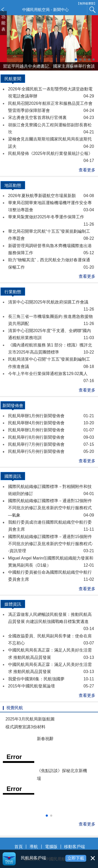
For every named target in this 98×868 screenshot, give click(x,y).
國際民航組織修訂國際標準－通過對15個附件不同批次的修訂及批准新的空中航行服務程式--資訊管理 (51, 544)
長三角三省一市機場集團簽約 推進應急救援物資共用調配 (51, 321)
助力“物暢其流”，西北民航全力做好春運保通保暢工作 (51, 264)
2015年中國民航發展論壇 (51, 686)
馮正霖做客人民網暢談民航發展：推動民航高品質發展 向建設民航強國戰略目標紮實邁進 (51, 622)
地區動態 (13, 186)
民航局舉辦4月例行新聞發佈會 (51, 423)
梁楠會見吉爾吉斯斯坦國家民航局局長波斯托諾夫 (51, 143)
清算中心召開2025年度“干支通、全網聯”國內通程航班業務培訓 (51, 335)
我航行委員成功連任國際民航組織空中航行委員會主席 (51, 527)
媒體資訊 (13, 605)
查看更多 (87, 170)
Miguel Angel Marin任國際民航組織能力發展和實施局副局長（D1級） (51, 562)
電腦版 (51, 847)
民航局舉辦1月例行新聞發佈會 (51, 416)
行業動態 (13, 293)
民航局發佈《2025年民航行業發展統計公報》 (51, 158)
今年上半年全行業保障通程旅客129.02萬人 (51, 378)
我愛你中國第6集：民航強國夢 (51, 679)
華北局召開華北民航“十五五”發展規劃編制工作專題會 (51, 236)
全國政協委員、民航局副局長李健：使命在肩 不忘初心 (51, 640)
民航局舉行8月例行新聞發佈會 (51, 437)
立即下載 (76, 858)
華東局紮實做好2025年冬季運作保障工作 (51, 221)
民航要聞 (13, 80)
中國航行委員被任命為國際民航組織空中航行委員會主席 (51, 577)
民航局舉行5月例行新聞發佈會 (51, 451)
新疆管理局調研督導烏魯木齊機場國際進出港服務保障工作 (51, 250)
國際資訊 (13, 477)
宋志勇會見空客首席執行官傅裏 (51, 118)
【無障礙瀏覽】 (87, 4)
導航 (34, 847)
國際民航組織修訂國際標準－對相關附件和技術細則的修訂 (51, 491)
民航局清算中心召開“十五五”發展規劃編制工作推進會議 (51, 364)
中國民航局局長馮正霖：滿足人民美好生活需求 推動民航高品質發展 (51, 654)
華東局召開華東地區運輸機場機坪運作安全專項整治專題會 (51, 207)
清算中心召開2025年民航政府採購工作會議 (51, 306)
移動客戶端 (74, 847)
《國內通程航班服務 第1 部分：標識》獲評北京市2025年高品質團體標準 (51, 349)
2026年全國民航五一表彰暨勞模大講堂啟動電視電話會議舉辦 (51, 93)
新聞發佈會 (13, 406)
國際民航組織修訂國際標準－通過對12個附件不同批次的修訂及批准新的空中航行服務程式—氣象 (51, 509)
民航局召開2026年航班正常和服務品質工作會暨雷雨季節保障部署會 (51, 108)
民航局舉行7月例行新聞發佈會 (51, 444)
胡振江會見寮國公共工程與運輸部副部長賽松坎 (51, 129)
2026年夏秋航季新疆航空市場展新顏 (51, 196)
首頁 (19, 847)
